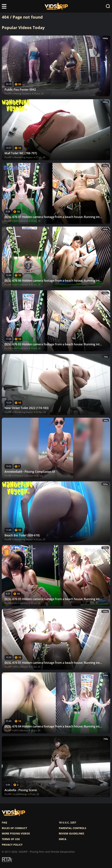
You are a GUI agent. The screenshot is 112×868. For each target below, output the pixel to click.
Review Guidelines (72, 834)
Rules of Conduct (14, 828)
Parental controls (73, 828)
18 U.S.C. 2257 (67, 823)
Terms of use (11, 839)
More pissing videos (16, 834)
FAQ (4, 823)
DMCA (63, 839)
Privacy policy (12, 845)
